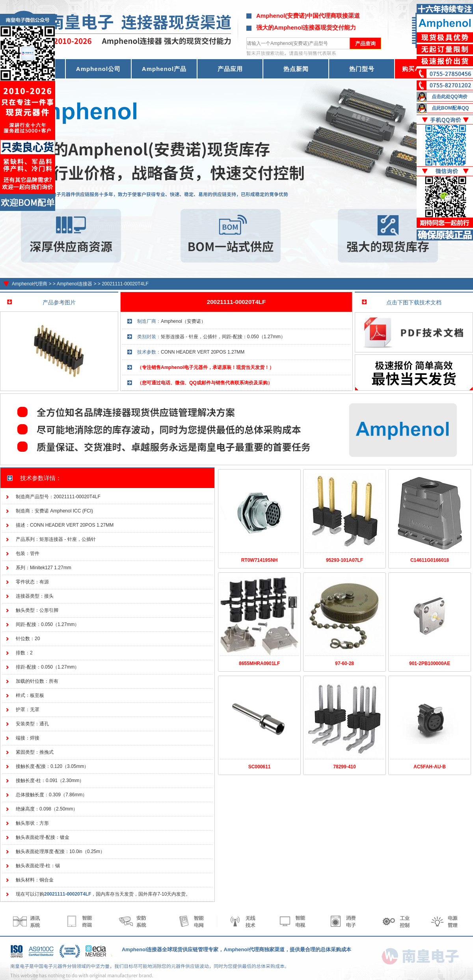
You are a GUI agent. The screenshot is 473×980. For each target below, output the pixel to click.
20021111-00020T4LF (125, 284)
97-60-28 (345, 663)
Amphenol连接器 (74, 284)
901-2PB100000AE (430, 663)
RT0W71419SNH (260, 560)
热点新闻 (296, 69)
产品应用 (230, 69)
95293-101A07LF (345, 560)
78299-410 (344, 767)
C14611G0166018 (430, 560)
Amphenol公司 (98, 69)
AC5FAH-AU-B (430, 767)
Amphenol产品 (164, 69)
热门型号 (362, 69)
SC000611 (260, 767)
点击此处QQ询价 (450, 97)
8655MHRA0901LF (259, 663)
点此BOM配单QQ (450, 108)
